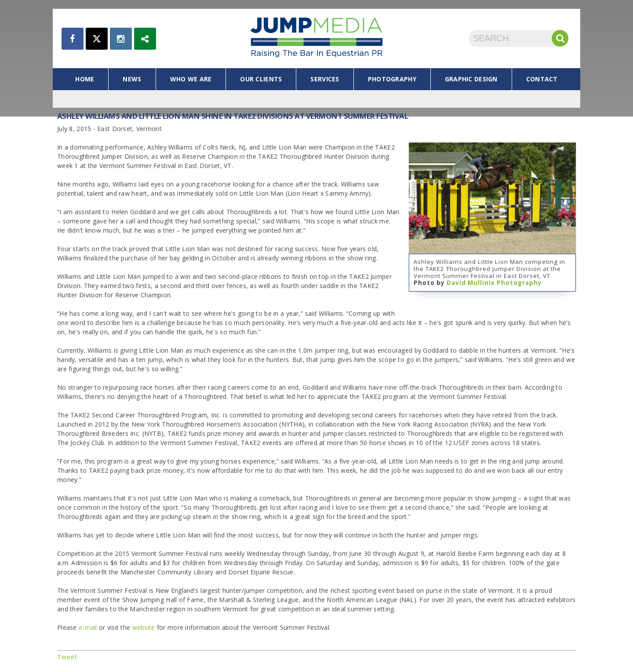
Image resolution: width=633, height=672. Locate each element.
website (145, 627)
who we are (191, 79)
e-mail (88, 627)
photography (392, 79)
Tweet (67, 657)
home (85, 79)
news (132, 79)
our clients (261, 79)
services (325, 79)
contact (542, 79)
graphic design (471, 79)
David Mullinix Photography (494, 283)
